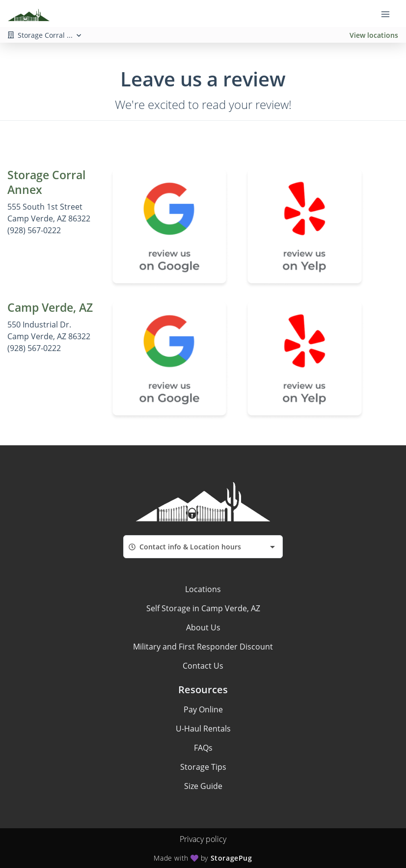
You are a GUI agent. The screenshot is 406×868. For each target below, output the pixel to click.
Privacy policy (203, 839)
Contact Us (203, 666)
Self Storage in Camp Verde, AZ (203, 608)
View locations (374, 35)
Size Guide (203, 786)
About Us (203, 627)
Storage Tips (203, 767)
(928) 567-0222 (34, 230)
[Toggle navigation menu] (389, 14)
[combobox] (203, 547)
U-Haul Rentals (203, 729)
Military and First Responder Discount (203, 647)
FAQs (203, 748)
